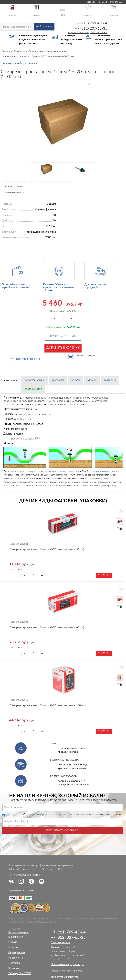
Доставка (58, 381)
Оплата (76, 381)
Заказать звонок (99, 33)
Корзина (114, 15)
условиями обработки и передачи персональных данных (60, 815)
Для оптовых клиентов (65, 977)
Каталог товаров (18, 932)
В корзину (104, 575)
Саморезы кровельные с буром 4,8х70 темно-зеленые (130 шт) (48, 705)
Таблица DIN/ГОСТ (20, 973)
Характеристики (35, 381)
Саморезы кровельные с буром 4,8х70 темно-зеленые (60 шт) (47, 628)
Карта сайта (16, 958)
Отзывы (92, 381)
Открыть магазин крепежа (67, 971)
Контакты (14, 968)
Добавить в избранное (28, 359)
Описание (11, 381)
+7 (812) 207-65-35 (91, 29)
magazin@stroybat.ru (78, 33)
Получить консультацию (62, 830)
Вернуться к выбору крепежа (19, 63)
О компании (16, 937)
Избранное (88, 2)
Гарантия (110, 381)
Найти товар (44, 27)
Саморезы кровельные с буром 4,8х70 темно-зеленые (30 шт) (47, 550)
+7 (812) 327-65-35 (68, 938)
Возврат (13, 947)
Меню (62, 15)
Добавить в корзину (63, 348)
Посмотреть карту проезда (67, 964)
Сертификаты (17, 952)
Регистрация (117, 2)
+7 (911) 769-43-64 (91, 23)
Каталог (37, 15)
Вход (103, 2)
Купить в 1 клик (63, 336)
